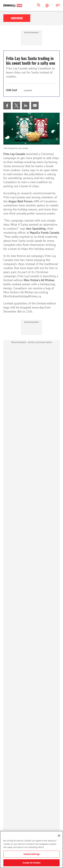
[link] (7, 106)
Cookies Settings (32, 854)
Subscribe (17, 18)
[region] (32, 849)
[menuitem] (7, 106)
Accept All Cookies (32, 863)
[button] (58, 5)
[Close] (59, 836)
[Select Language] (47, 6)
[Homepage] (13, 6)
